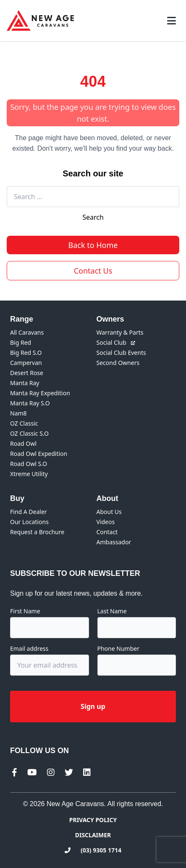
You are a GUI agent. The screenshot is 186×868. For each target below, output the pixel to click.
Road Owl (23, 443)
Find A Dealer (29, 512)
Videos (106, 522)
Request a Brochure (37, 532)
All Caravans (27, 332)
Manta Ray (25, 383)
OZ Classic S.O (29, 433)
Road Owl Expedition (39, 454)
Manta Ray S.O (30, 403)
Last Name (112, 611)
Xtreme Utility (29, 474)
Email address (29, 648)
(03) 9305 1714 (93, 850)
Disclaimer (93, 835)
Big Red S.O (26, 353)
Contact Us (93, 271)
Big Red (21, 342)
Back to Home (93, 245)
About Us (109, 512)
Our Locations (29, 522)
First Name (25, 611)
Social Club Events (121, 353)
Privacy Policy (93, 820)
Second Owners (118, 363)
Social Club (116, 342)
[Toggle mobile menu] (172, 21)
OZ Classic (24, 423)
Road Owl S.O (29, 464)
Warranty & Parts (120, 332)
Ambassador (114, 542)
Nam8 (18, 413)
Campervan (26, 363)
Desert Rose (27, 373)
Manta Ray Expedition (40, 393)
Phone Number (118, 648)
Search (93, 217)
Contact (107, 532)
